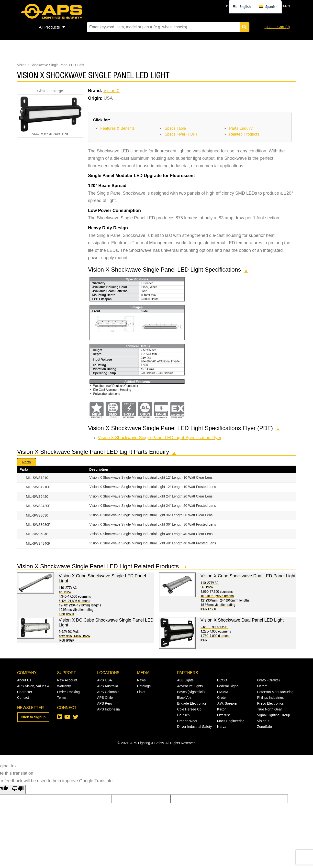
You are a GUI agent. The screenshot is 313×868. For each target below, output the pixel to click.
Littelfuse (224, 715)
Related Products (244, 134)
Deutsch (183, 715)
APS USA (105, 680)
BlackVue (184, 698)
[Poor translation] (18, 790)
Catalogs (144, 686)
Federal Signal (228, 686)
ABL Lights (185, 680)
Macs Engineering (231, 721)
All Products (49, 27)
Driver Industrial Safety (194, 727)
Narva (222, 727)
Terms (62, 698)
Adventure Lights (190, 686)
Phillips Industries (270, 698)
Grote (221, 698)
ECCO (222, 680)
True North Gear (269, 709)
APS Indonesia (108, 709)
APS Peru (105, 703)
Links (141, 692)
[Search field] (167, 27)
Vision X (112, 91)
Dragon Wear (187, 721)
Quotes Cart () (277, 27)
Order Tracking (69, 692)
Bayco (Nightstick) (191, 692)
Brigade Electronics (192, 703)
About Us (24, 680)
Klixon (222, 709)
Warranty (64, 686)
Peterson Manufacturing (275, 692)
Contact (283, 6)
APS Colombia (108, 692)
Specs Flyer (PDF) (181, 134)
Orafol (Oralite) (268, 680)
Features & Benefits (117, 128)
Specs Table (175, 128)
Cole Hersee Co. (190, 709)
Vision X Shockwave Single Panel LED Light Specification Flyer (160, 438)
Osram (262, 686)
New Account (67, 680)
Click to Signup (33, 717)
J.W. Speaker (227, 703)
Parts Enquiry (241, 128)
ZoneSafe (264, 727)
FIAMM (223, 692)
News (141, 680)
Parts (27, 462)
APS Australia (108, 686)
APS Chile (105, 698)
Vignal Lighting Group (273, 715)
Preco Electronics (270, 703)
